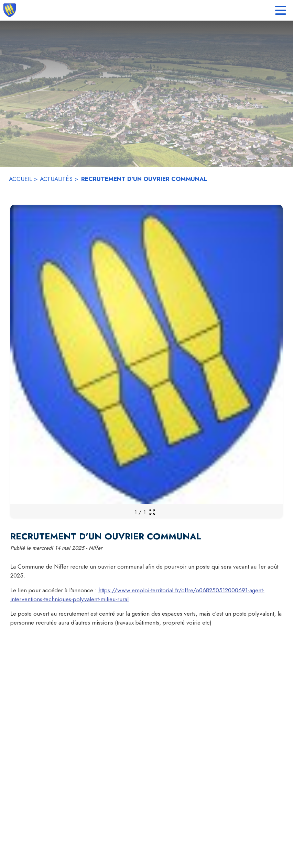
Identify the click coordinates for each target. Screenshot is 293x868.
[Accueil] (10, 10)
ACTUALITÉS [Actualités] (56, 179)
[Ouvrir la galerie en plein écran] (152, 512)
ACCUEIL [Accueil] (20, 179)
